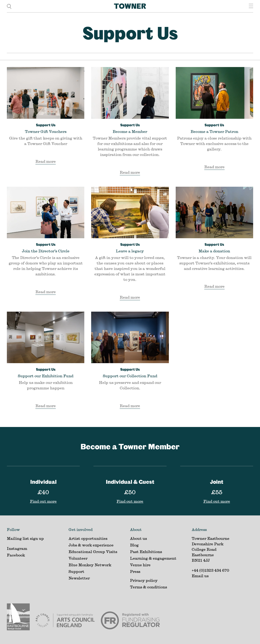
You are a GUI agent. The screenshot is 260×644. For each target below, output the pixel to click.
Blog (134, 545)
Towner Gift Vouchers (46, 128)
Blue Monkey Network (90, 565)
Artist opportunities (88, 538)
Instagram (17, 548)
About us (138, 538)
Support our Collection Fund (130, 372)
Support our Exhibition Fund (46, 372)
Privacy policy (144, 580)
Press (135, 571)
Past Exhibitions (146, 552)
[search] (9, 6)
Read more (46, 161)
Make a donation (214, 247)
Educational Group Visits (93, 552)
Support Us (130, 33)
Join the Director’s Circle (46, 247)
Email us (200, 576)
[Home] (130, 6)
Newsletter (79, 578)
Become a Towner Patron (214, 128)
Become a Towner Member (130, 446)
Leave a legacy (130, 247)
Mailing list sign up (25, 538)
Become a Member (130, 128)
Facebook (16, 555)
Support (76, 571)
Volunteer (78, 558)
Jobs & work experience (91, 545)
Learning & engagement (153, 558)
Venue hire (140, 565)
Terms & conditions (149, 587)
